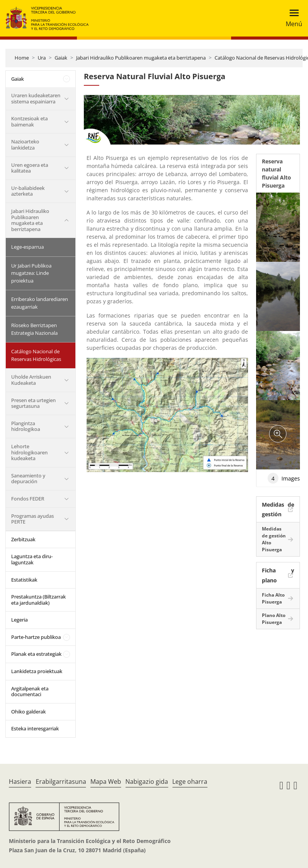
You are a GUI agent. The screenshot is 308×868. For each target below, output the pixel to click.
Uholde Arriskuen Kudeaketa (31, 380)
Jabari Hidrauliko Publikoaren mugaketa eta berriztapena (141, 58)
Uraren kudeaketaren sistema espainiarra (36, 98)
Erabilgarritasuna (61, 782)
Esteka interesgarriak (35, 728)
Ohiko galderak (28, 712)
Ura (42, 58)
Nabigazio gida (147, 782)
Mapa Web (106, 782)
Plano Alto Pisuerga (274, 619)
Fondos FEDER (28, 499)
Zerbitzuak (23, 539)
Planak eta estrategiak (36, 654)
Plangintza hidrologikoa (26, 426)
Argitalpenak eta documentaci (30, 692)
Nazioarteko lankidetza (25, 145)
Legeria (19, 620)
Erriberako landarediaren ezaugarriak (40, 303)
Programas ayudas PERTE (32, 519)
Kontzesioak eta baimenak (29, 121)
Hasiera (20, 782)
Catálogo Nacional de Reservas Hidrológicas (36, 355)
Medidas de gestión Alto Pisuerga (274, 539)
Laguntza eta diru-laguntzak (32, 559)
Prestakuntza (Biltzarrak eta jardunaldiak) (38, 600)
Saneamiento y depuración (28, 479)
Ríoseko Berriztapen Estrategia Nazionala (34, 329)
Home (22, 58)
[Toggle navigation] (292, 18)
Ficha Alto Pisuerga (273, 598)
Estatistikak (24, 580)
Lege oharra (190, 782)
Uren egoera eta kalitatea (30, 168)
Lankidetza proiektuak (37, 671)
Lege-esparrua (27, 247)
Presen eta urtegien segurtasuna (33, 403)
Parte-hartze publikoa (36, 637)
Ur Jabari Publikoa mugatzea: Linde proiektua (31, 273)
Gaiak (61, 58)
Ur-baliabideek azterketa (28, 191)
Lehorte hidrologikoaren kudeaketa (29, 452)
